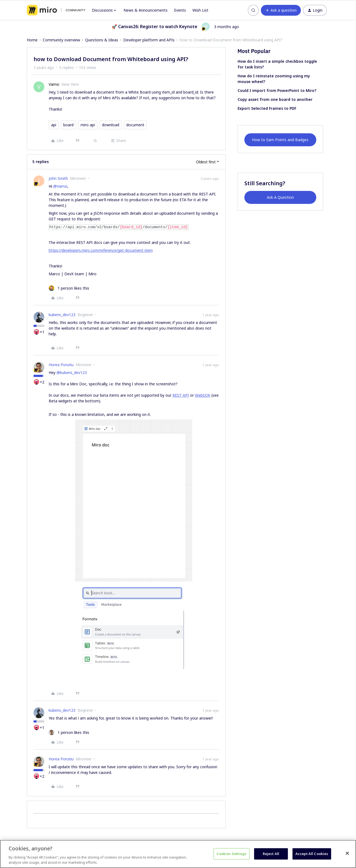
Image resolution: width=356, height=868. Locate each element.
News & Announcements (146, 10)
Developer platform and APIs (149, 40)
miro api (88, 125)
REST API (181, 395)
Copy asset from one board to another (275, 99)
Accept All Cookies (312, 854)
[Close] (347, 853)
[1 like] (69, 288)
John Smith (58, 178)
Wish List (200, 10)
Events (180, 10)
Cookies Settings (232, 854)
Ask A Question (280, 197)
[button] (281, 10)
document (135, 125)
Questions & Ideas (102, 40)
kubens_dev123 (62, 315)
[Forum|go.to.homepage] (56, 10)
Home (32, 40)
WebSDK (203, 395)
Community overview (61, 40)
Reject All (271, 854)
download (111, 125)
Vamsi (54, 84)
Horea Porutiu (61, 365)
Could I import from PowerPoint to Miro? (277, 90)
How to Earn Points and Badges (280, 140)
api (54, 125)
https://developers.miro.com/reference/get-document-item (101, 250)
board (68, 125)
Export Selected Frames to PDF (267, 108)
